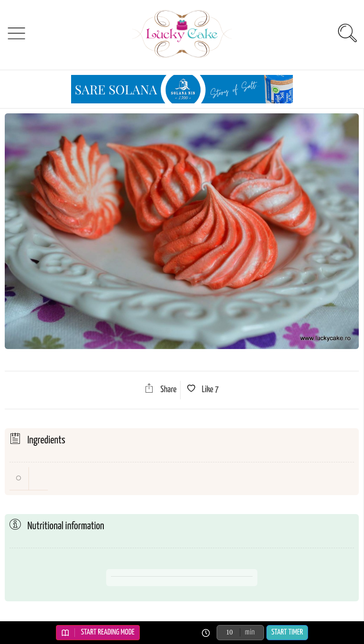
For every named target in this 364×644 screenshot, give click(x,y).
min (250, 632)
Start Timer (287, 632)
